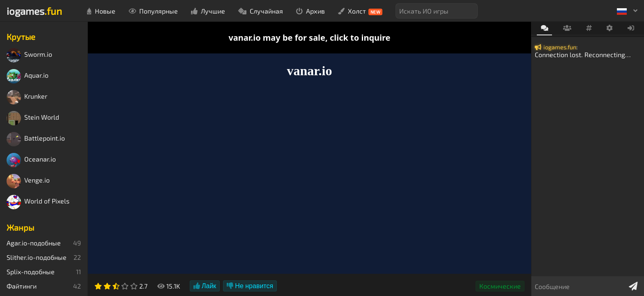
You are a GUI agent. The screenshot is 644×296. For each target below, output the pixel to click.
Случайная (261, 11)
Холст (360, 11)
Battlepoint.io (36, 139)
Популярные (153, 11)
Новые (101, 11)
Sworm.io (29, 55)
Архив (310, 11)
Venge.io (28, 181)
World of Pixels (38, 202)
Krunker (27, 97)
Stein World (33, 118)
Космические (500, 286)
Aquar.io (28, 76)
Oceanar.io (31, 160)
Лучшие (208, 11)
